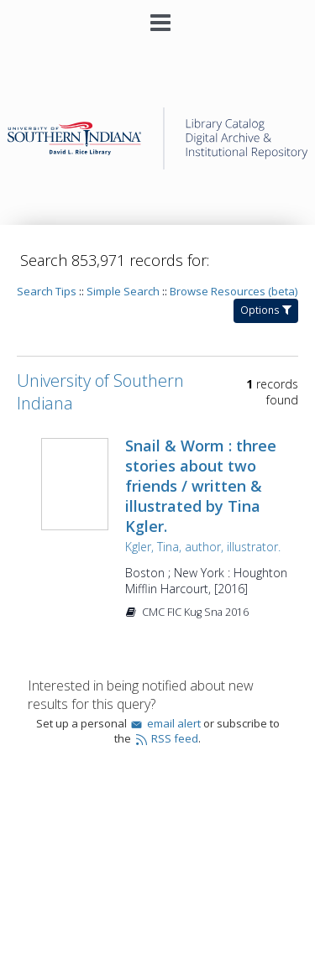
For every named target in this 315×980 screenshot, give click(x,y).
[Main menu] (158, 16)
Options (266, 310)
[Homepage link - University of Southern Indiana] (157, 165)
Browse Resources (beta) (234, 291)
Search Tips (47, 291)
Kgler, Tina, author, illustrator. (203, 547)
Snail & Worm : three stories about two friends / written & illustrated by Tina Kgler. (201, 486)
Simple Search (123, 291)
